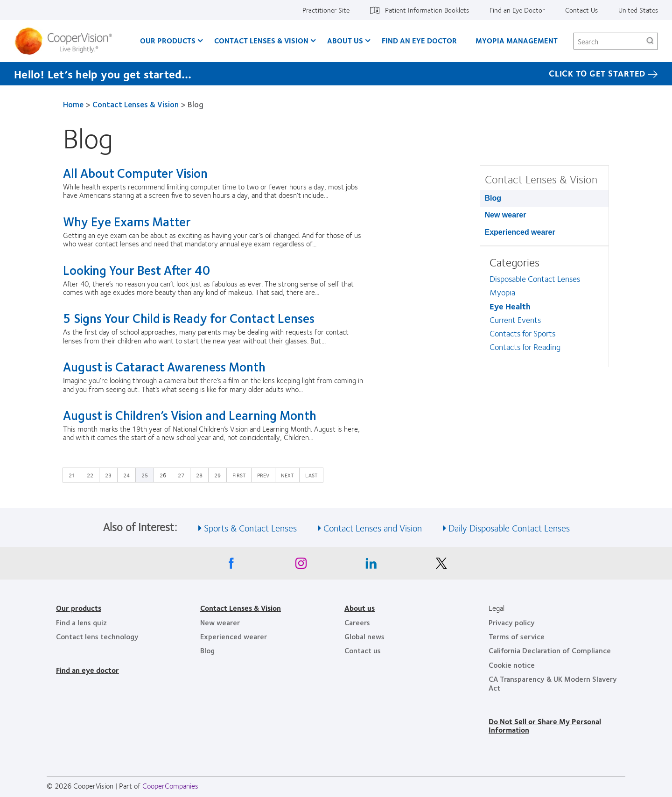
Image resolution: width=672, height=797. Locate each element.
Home (73, 104)
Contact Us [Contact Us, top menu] (581, 10)
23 (111, 475)
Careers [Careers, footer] (357, 622)
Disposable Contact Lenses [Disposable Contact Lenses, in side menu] (535, 279)
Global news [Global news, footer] (364, 636)
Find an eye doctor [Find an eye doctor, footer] (87, 670)
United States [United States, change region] (638, 10)
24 (129, 475)
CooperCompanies (170, 786)
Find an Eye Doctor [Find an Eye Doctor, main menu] (419, 40)
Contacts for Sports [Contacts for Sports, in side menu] (522, 333)
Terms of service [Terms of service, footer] (517, 636)
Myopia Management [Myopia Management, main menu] (517, 40)
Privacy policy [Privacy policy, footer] (512, 622)
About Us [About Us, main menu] (345, 40)
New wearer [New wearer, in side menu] (506, 215)
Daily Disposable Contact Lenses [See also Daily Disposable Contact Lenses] (509, 528)
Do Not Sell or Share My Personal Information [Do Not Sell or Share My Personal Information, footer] (545, 725)
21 (74, 475)
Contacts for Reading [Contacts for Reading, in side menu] (525, 347)
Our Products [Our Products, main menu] (168, 40)
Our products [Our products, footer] (79, 608)
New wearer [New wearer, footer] (220, 622)
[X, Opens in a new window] (441, 566)
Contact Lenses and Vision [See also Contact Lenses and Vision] (373, 528)
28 (202, 475)
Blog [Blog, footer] (207, 650)
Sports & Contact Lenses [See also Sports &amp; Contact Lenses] (250, 528)
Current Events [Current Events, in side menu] (515, 320)
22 (92, 475)
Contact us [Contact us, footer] (363, 650)
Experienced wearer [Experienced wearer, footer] (234, 636)
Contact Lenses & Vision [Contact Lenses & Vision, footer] (241, 608)
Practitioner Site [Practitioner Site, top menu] (326, 10)
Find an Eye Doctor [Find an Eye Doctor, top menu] (517, 10)
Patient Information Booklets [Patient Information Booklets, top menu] (427, 10)
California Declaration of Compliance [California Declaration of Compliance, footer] (550, 650)
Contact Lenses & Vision (136, 104)
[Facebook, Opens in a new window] (231, 566)
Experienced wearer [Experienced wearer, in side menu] (520, 232)
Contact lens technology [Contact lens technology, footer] (97, 636)
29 (220, 475)
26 (165, 475)
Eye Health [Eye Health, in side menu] (510, 306)
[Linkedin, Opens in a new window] (371, 566)
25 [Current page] (145, 475)
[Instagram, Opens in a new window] (301, 566)
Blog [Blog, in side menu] (493, 198)
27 (183, 475)
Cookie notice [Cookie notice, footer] (512, 665)
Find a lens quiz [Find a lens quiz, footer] (81, 622)
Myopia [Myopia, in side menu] (502, 292)
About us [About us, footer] (360, 608)
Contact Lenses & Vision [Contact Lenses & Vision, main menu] (261, 40)
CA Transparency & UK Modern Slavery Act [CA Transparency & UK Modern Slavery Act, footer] (553, 683)
